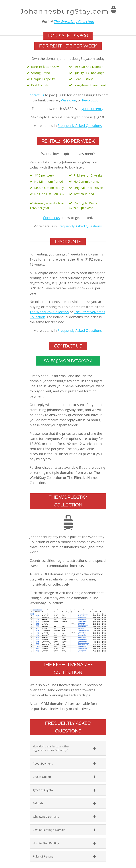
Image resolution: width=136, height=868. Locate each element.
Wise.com (69, 100)
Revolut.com (92, 100)
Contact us (36, 95)
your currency (92, 109)
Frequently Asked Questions (80, 125)
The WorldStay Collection (74, 22)
